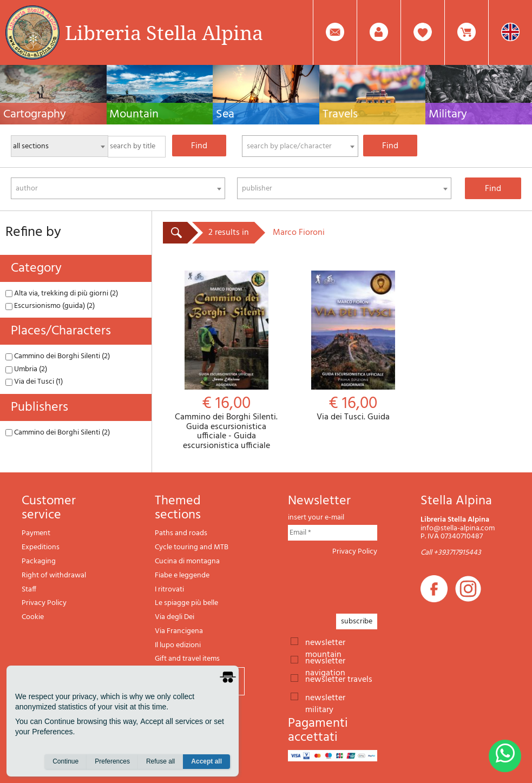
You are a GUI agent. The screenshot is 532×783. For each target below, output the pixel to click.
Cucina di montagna (187, 561)
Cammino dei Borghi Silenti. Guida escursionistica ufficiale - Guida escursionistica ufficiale (226, 361)
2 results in (229, 233)
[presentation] (370, 582)
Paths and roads (181, 533)
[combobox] (300, 146)
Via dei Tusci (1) (34, 382)
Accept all (206, 762)
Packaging (39, 561)
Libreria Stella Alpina (164, 32)
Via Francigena (179, 631)
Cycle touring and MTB (192, 547)
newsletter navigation (325, 660)
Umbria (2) (26, 369)
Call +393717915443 (451, 553)
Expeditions (41, 547)
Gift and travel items (187, 659)
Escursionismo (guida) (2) (50, 306)
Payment (36, 533)
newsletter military (325, 697)
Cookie (33, 617)
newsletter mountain (325, 642)
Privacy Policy (44, 603)
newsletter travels (339, 679)
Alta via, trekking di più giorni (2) (62, 294)
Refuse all (160, 762)
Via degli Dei (175, 617)
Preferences (112, 762)
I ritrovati (169, 590)
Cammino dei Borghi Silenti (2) (58, 356)
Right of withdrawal (54, 575)
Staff (29, 590)
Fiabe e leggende (182, 575)
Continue (65, 762)
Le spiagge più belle (186, 603)
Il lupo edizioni (178, 645)
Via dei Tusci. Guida (353, 347)
